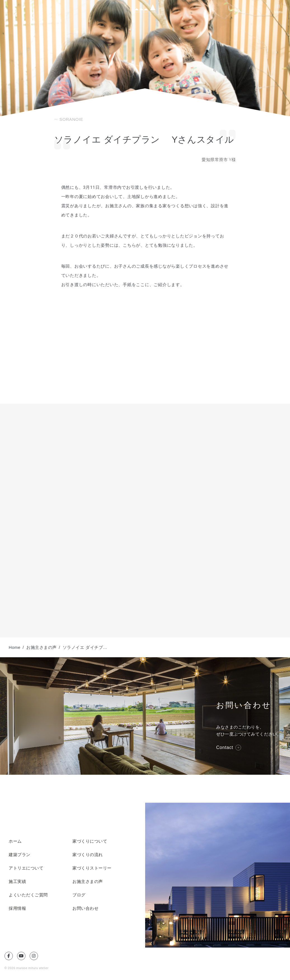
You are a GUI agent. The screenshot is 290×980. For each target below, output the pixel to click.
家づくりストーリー (92, 868)
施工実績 (17, 882)
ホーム (15, 841)
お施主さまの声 (88, 882)
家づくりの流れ (88, 855)
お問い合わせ (85, 908)
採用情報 (17, 908)
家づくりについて (90, 841)
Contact (225, 748)
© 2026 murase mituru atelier (27, 968)
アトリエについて (26, 868)
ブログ (79, 895)
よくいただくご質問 (28, 895)
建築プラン (20, 855)
